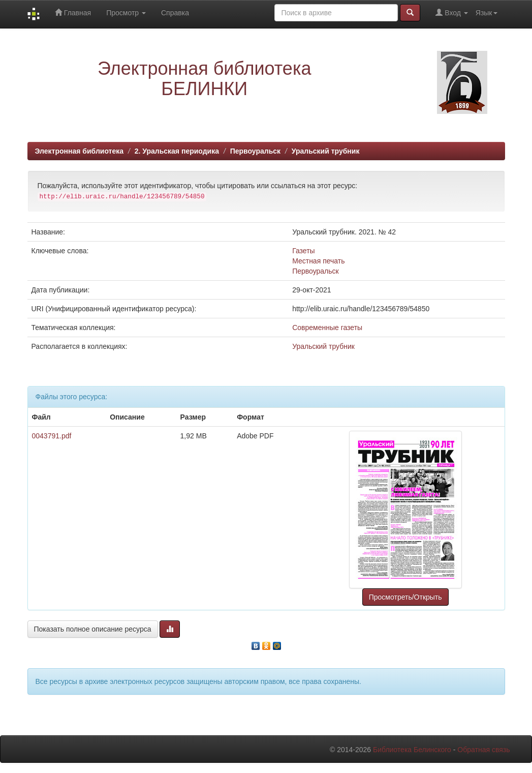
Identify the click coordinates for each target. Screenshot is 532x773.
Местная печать (318, 261)
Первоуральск (255, 151)
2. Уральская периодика (177, 151)
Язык (487, 13)
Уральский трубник (326, 151)
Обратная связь (483, 750)
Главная (73, 12)
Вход (451, 12)
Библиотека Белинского (412, 750)
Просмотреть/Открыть (405, 597)
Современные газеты (327, 328)
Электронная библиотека (80, 151)
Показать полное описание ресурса (93, 629)
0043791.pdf (52, 436)
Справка (175, 13)
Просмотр (126, 13)
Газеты (303, 251)
